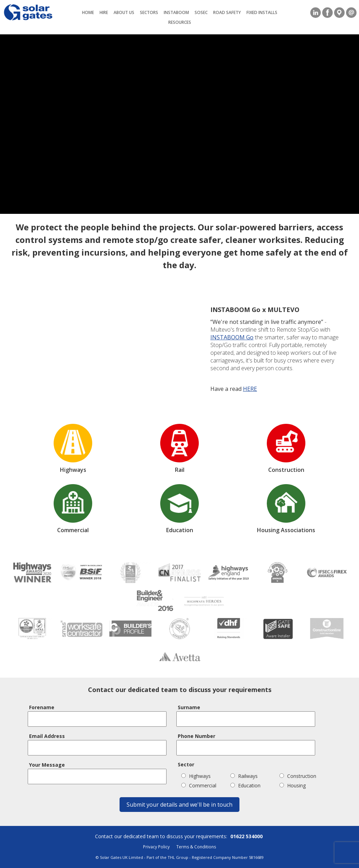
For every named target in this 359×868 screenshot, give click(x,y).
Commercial (199, 785)
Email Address (47, 736)
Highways (196, 776)
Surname (189, 707)
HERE (250, 389)
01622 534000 (246, 836)
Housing (293, 785)
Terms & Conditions (196, 847)
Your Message (47, 765)
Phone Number (197, 736)
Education (245, 785)
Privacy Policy (156, 847)
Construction (298, 776)
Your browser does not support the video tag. (179, 124)
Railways (244, 776)
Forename (42, 707)
